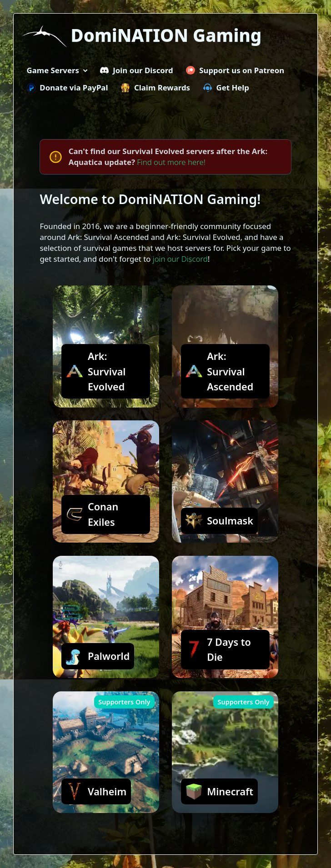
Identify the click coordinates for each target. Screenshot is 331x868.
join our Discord (180, 259)
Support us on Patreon (235, 70)
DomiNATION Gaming (166, 35)
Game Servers (53, 70)
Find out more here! (171, 162)
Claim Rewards (155, 87)
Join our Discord (137, 70)
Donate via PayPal (68, 87)
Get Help (226, 87)
